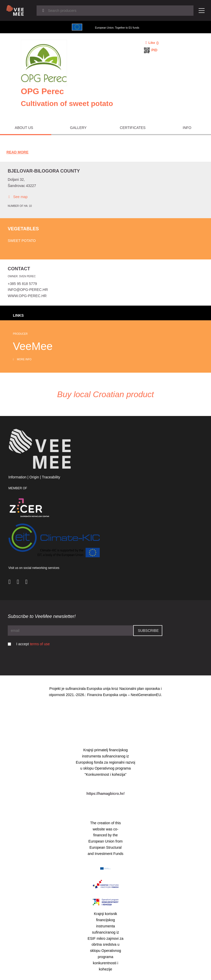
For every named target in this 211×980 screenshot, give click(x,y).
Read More (18, 152)
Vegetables (23, 229)
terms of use (40, 644)
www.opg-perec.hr (27, 296)
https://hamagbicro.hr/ (106, 794)
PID (154, 50)
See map (18, 197)
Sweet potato (22, 241)
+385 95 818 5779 (22, 284)
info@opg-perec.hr (28, 290)
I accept (33, 644)
